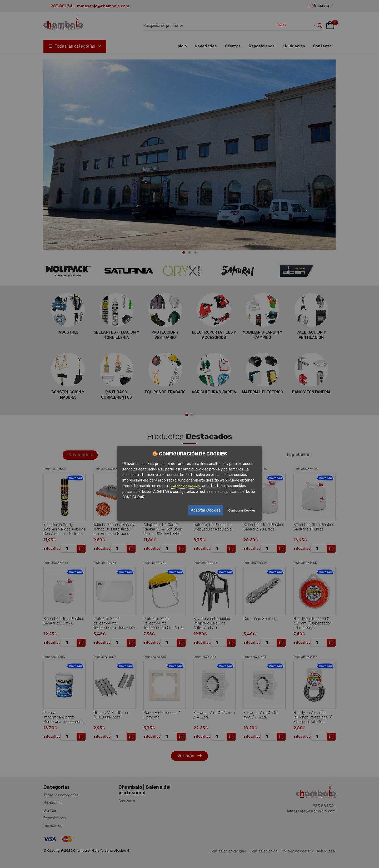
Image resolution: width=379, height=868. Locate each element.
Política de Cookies (186, 486)
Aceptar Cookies (206, 510)
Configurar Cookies (242, 511)
